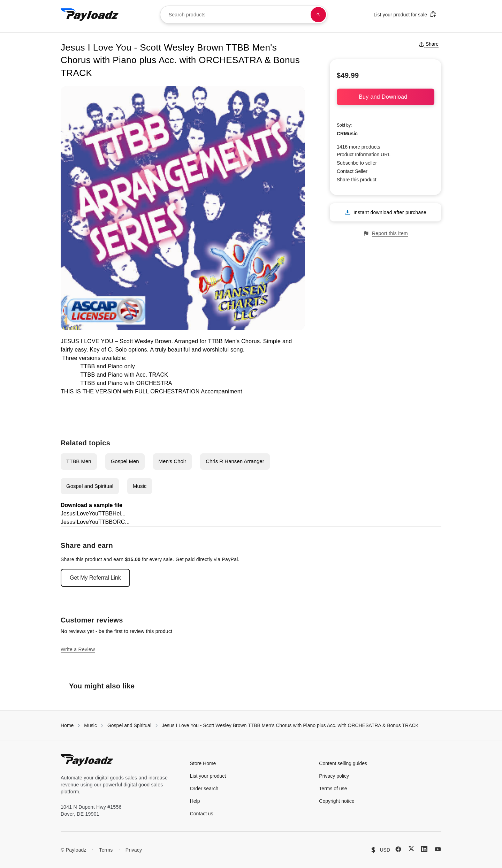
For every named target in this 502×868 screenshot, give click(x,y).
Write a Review (78, 649)
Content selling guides (343, 763)
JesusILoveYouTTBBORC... (95, 522)
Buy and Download (386, 97)
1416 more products (359, 147)
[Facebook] (398, 849)
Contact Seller (352, 171)
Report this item (386, 233)
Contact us (202, 814)
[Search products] (318, 15)
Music (140, 486)
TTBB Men (79, 461)
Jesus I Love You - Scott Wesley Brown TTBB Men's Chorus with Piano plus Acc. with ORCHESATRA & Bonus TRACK (290, 725)
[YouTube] (438, 849)
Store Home (203, 763)
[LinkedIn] (424, 849)
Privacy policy (334, 776)
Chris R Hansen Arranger (235, 461)
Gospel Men (125, 461)
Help (195, 801)
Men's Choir (173, 461)
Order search (204, 788)
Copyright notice (337, 801)
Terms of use (333, 788)
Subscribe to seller (357, 163)
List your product (208, 776)
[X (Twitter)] (411, 849)
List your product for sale (405, 14)
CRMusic (347, 134)
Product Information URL (364, 154)
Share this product (357, 180)
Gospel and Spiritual (90, 486)
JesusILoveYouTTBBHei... (93, 514)
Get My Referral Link (95, 578)
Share (429, 44)
